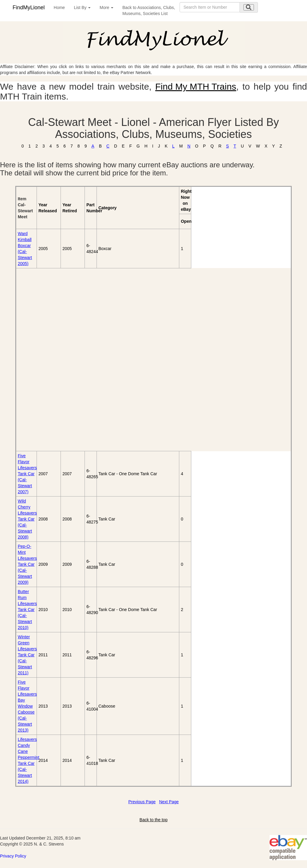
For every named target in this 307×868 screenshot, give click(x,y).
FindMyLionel (29, 7)
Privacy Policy (13, 856)
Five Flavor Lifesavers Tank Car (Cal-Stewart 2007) (27, 474)
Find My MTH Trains (196, 87)
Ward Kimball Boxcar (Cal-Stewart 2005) (25, 249)
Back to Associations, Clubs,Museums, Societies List (149, 10)
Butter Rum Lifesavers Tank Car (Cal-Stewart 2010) (27, 610)
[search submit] (249, 7)
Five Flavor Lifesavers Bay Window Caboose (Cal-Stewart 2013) (27, 706)
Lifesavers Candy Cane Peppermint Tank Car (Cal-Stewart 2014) (28, 760)
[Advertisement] (51, 359)
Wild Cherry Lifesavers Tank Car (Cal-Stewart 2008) (27, 519)
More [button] (106, 7)
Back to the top (153, 820)
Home (59, 7)
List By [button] (82, 7)
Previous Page (142, 802)
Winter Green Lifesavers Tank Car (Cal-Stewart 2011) (27, 655)
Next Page (169, 802)
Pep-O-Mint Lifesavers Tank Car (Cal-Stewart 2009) (27, 564)
